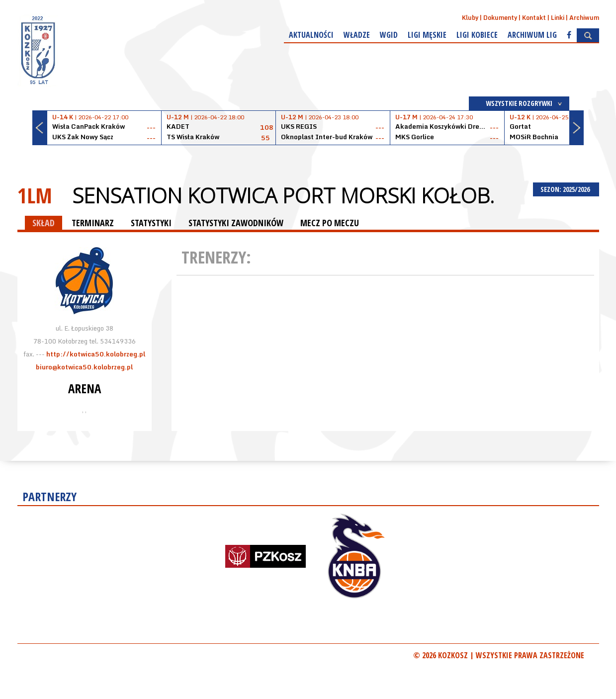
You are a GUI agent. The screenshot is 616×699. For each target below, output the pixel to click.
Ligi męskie (427, 35)
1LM (35, 195)
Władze (357, 35)
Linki (558, 18)
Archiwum (584, 18)
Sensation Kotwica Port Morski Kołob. (283, 195)
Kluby (470, 18)
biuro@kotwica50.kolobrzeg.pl (84, 367)
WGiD (389, 35)
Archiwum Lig (532, 35)
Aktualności (311, 35)
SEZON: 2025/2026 (566, 189)
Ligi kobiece (477, 35)
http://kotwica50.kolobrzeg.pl (96, 354)
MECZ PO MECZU (330, 223)
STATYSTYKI (151, 223)
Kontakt (534, 18)
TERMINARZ (93, 223)
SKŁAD (44, 223)
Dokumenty (500, 18)
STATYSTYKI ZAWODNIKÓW (236, 223)
